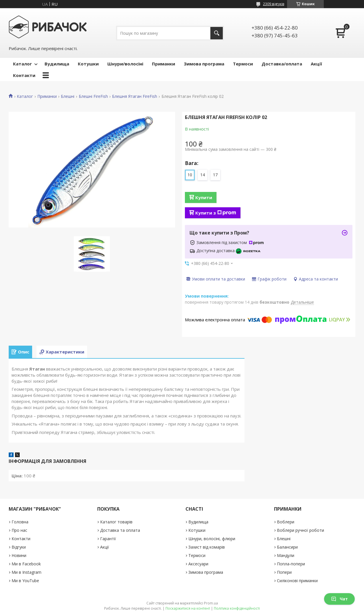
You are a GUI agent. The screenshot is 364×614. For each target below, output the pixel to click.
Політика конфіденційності (237, 608)
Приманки (163, 64)
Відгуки (19, 547)
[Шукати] (217, 33)
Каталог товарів (116, 522)
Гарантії (108, 539)
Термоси (243, 64)
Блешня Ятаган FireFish (135, 96)
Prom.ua (211, 603)
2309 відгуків (274, 4)
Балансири (287, 547)
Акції (316, 64)
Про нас (19, 530)
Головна (20, 522)
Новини (19, 555)
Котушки (88, 64)
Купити (204, 197)
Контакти (24, 75)
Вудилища (57, 64)
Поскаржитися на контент (188, 608)
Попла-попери (291, 564)
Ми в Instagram (26, 572)
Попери (284, 572)
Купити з (216, 213)
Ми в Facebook (26, 564)
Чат (339, 599)
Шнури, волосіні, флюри (212, 539)
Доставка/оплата (282, 64)
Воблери (286, 522)
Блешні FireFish (93, 96)
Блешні (68, 96)
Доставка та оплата (120, 530)
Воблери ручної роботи (300, 530)
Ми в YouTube (25, 581)
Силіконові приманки (297, 581)
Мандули (286, 555)
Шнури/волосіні (125, 64)
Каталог (22, 64)
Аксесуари (198, 564)
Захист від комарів (207, 547)
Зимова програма (204, 64)
